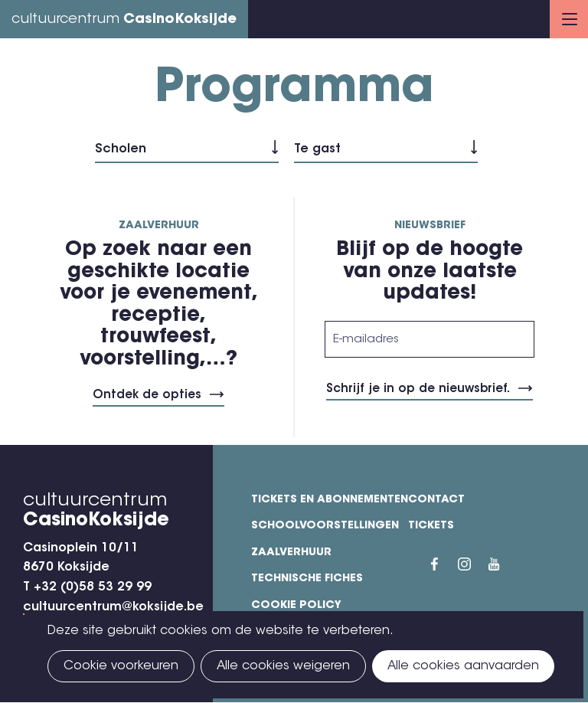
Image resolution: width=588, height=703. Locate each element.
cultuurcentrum (124, 20)
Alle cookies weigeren (283, 666)
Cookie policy (296, 606)
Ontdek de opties (147, 396)
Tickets (431, 526)
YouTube (504, 564)
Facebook (444, 564)
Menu (570, 19)
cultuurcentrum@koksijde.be (113, 607)
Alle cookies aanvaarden (463, 666)
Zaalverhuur (291, 553)
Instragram (473, 564)
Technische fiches (307, 579)
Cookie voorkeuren (121, 666)
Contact (436, 500)
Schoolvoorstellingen (325, 526)
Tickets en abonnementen (330, 500)
